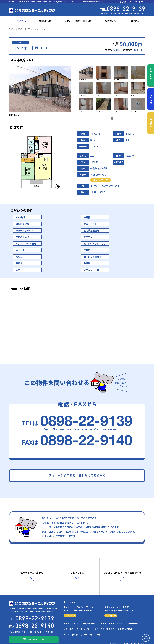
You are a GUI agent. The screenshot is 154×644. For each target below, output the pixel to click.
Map (72, 610)
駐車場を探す (111, 21)
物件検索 (151, 99)
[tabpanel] (112, 90)
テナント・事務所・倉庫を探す (79, 21)
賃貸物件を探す (46, 21)
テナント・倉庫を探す (113, 618)
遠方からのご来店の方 (105, 623)
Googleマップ (101, 180)
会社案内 (123, 2)
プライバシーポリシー (137, 2)
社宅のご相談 (126, 623)
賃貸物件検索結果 (23, 29)
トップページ (21, 21)
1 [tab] (112, 118)
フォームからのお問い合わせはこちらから (77, 475)
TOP (11, 29)
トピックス (134, 21)
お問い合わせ (151, 75)
